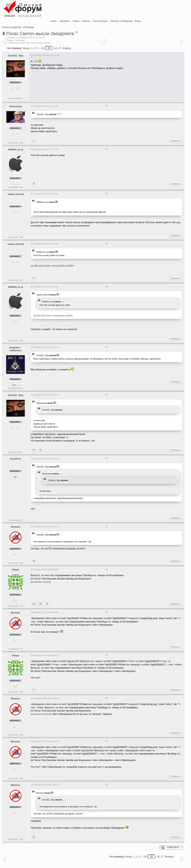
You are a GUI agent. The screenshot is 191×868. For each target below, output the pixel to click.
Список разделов (11, 27)
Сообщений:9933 (15, 388)
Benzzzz (16, 527)
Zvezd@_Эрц (15, 56)
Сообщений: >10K (15, 143)
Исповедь (29, 27)
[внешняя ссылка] (41, 582)
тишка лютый (15, 194)
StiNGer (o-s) (15, 149)
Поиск (76, 21)
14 (42, 48)
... (62, 302)
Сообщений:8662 (15, 98)
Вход (138, 21)
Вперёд (66, 48)
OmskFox (15, 459)
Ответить (175, 141)
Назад (26, 48)
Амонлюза (15, 106)
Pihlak (15, 570)
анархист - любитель (16, 349)
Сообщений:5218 (15, 520)
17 (60, 48)
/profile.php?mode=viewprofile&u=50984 (52, 266)
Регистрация (100, 21)
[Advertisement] (98, 84)
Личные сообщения (121, 21)
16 (56, 48)
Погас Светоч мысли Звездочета (40, 34)
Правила (65, 21)
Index (54, 21)
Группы (86, 21)
